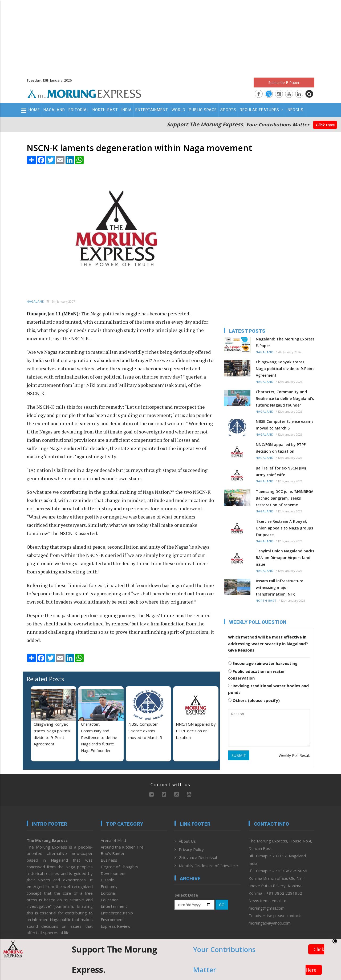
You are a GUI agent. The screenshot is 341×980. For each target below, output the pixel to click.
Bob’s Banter (113, 853)
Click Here (325, 125)
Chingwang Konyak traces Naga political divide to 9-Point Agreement (285, 369)
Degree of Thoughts (119, 867)
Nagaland (54, 110)
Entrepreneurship (117, 913)
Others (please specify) (254, 700)
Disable (107, 880)
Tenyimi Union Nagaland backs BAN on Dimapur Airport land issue (285, 558)
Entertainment (152, 110)
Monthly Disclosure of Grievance (208, 866)
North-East (105, 110)
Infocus (295, 110)
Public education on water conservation (257, 675)
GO (222, 905)
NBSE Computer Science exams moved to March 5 (145, 731)
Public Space (203, 110)
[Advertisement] (170, 37)
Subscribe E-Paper (284, 83)
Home (34, 110)
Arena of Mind (113, 840)
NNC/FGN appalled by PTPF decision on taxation (196, 731)
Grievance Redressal (198, 857)
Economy (109, 886)
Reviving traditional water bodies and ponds (268, 689)
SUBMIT (239, 755)
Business (109, 860)
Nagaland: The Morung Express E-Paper (285, 342)
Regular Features (261, 110)
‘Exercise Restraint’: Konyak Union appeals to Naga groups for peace (284, 528)
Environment (112, 919)
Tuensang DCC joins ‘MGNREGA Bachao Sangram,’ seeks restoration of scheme (285, 498)
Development (113, 873)
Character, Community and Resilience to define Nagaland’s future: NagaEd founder (99, 737)
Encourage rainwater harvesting (263, 663)
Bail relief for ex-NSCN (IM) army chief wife (281, 471)
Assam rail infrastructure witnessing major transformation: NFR (279, 587)
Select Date (186, 895)
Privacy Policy (191, 849)
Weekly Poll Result (294, 755)
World (178, 110)
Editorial (79, 110)
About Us (187, 841)
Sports (228, 110)
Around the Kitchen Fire (122, 847)
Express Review (116, 926)
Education (110, 900)
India (127, 110)
